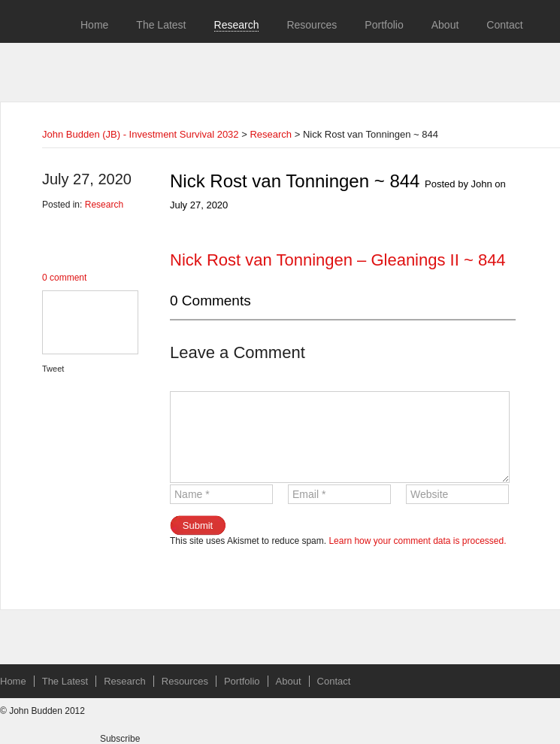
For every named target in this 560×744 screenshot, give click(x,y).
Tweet (53, 369)
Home (94, 25)
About (445, 25)
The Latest (161, 25)
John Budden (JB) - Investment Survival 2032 (141, 134)
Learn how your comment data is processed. (417, 541)
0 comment (64, 278)
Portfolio (384, 25)
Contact (504, 25)
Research (237, 25)
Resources (312, 25)
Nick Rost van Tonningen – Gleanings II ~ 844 (338, 260)
